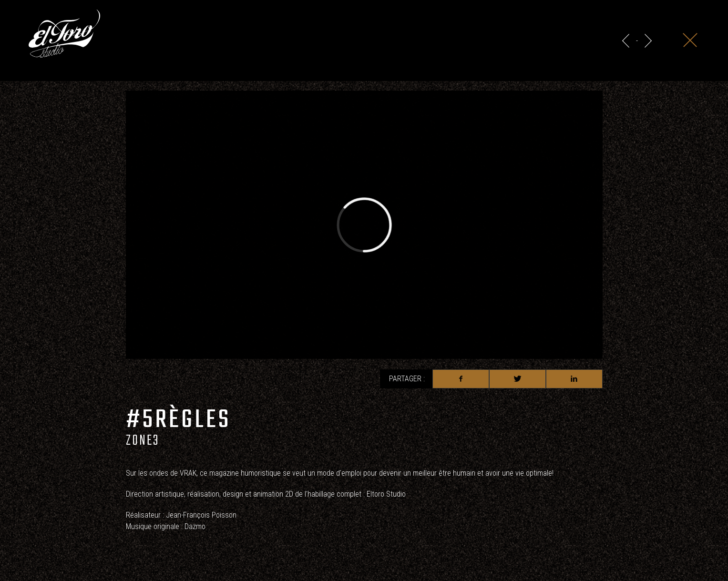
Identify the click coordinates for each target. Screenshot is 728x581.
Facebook (461, 379)
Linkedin (574, 379)
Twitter (518, 379)
